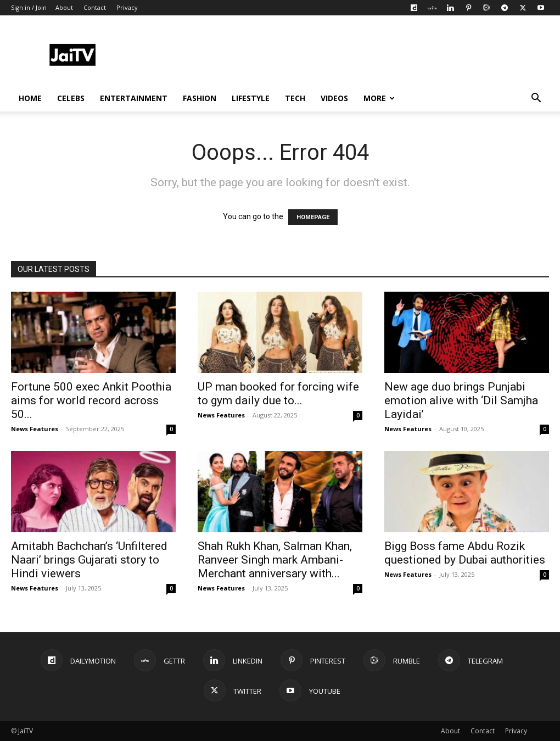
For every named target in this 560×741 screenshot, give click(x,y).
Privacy (127, 7)
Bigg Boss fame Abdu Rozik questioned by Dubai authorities (465, 553)
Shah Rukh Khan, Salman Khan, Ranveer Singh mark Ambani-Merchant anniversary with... (275, 560)
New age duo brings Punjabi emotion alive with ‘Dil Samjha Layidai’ (461, 400)
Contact (95, 7)
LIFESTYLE (251, 98)
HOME (30, 98)
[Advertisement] (349, 55)
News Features (35, 429)
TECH (295, 98)
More (379, 98)
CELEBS (71, 98)
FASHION (200, 98)
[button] (536, 99)
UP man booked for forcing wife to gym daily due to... (278, 394)
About (64, 7)
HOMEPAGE (313, 217)
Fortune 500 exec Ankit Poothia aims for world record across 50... (91, 400)
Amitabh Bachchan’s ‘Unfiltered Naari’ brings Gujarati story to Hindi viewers (89, 560)
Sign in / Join (29, 7)
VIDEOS (334, 98)
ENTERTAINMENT (134, 98)
